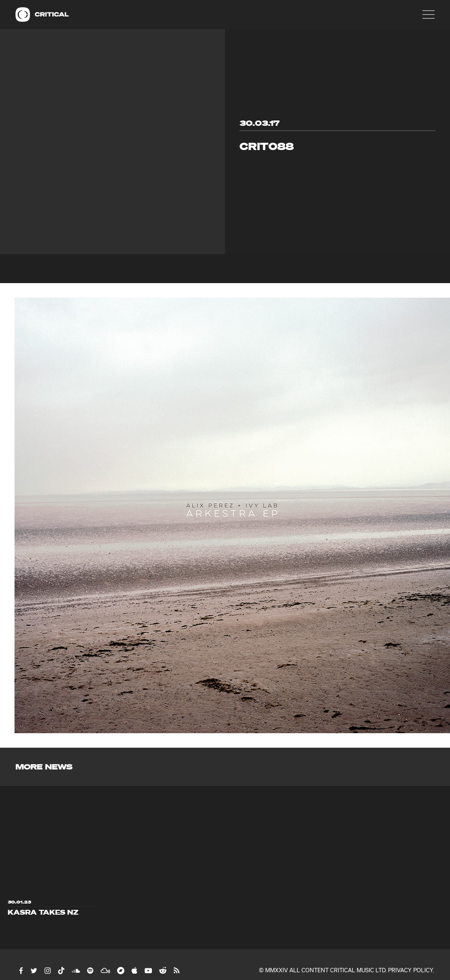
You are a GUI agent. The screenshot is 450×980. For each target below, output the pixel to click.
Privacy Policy (411, 970)
